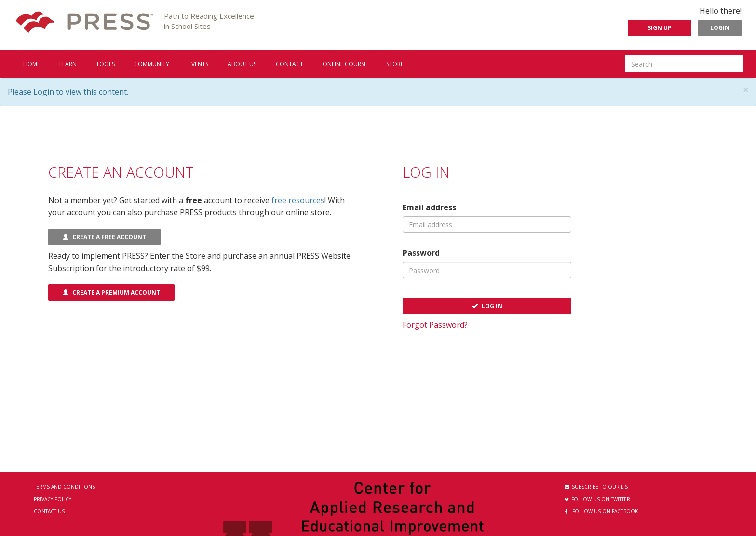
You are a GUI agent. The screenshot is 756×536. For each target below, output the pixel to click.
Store (395, 64)
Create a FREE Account (104, 237)
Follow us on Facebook (601, 511)
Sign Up (660, 28)
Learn (68, 64)
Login (720, 28)
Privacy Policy (53, 499)
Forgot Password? (435, 325)
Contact (290, 64)
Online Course (345, 64)
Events (198, 64)
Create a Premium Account (111, 293)
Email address (429, 207)
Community (152, 64)
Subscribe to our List (597, 487)
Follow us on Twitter (597, 499)
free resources (298, 200)
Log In (487, 306)
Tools (105, 64)
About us (242, 64)
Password (421, 253)
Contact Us (49, 511)
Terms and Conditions (64, 487)
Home (32, 64)
